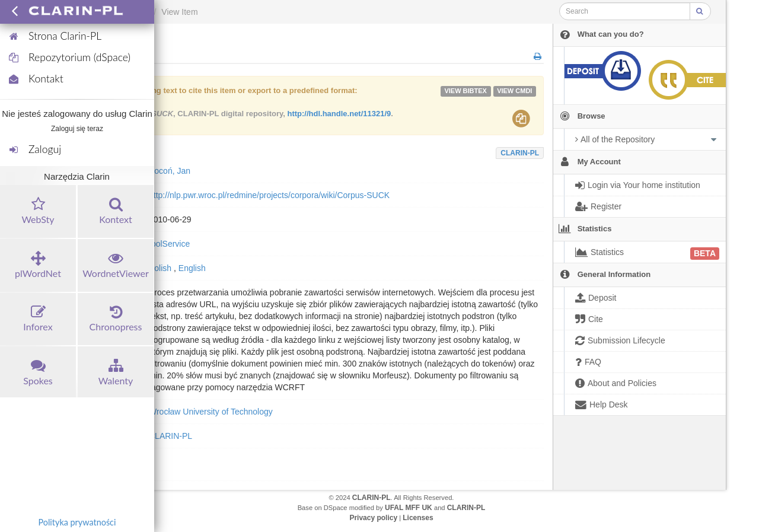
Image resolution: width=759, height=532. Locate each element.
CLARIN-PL (520, 153)
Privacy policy (373, 518)
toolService (169, 244)
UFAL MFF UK (409, 508)
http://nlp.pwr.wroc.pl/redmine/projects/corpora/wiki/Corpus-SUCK (269, 195)
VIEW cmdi (514, 91)
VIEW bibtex (465, 91)
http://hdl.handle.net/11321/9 (339, 114)
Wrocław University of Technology (211, 412)
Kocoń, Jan (170, 171)
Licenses (418, 518)
